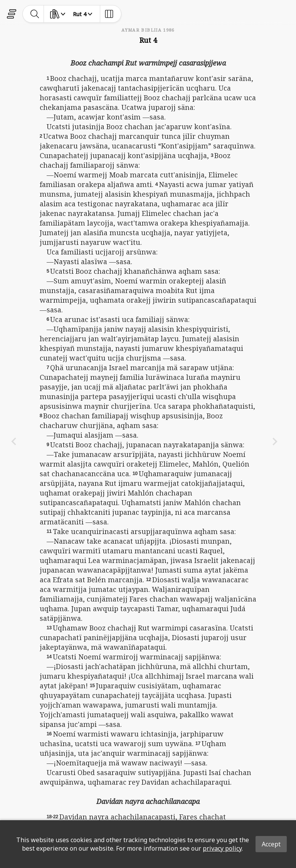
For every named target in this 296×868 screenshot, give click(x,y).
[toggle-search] (35, 14)
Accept (271, 844)
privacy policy (222, 848)
